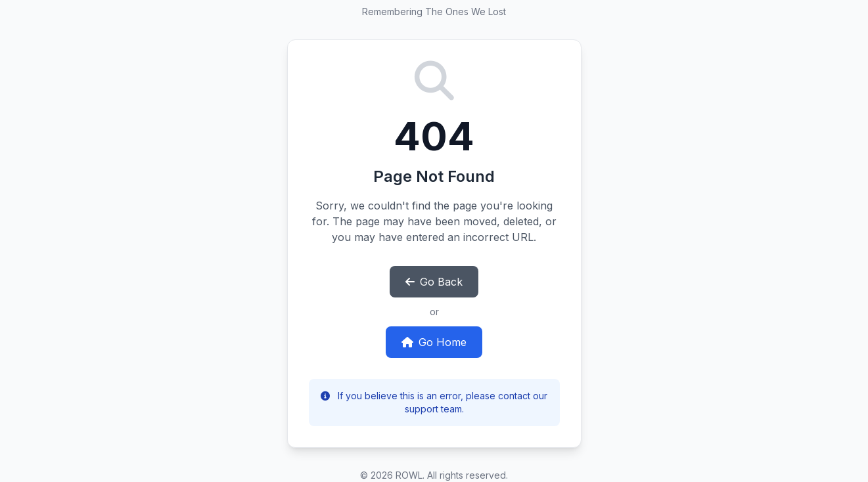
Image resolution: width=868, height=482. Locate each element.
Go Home (434, 342)
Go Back (434, 282)
